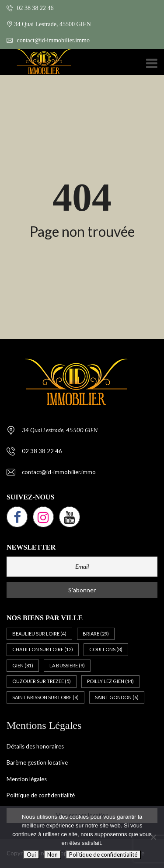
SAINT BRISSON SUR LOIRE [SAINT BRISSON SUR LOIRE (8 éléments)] (45, 697)
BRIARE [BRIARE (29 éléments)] (96, 634)
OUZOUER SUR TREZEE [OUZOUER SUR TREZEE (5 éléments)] (42, 681)
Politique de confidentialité (41, 795)
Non (52, 854)
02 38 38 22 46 (30, 8)
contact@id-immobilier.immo (48, 40)
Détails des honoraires (35, 746)
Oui (31, 854)
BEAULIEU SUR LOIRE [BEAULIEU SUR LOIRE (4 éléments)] (39, 634)
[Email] (82, 567)
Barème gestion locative (37, 762)
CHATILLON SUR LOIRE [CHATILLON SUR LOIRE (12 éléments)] (43, 649)
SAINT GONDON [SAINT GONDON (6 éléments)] (117, 697)
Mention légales (27, 779)
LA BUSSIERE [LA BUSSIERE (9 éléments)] (67, 665)
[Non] (153, 837)
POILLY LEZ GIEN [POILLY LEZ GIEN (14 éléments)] (110, 681)
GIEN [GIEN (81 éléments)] (23, 665)
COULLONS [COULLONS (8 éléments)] (106, 649)
